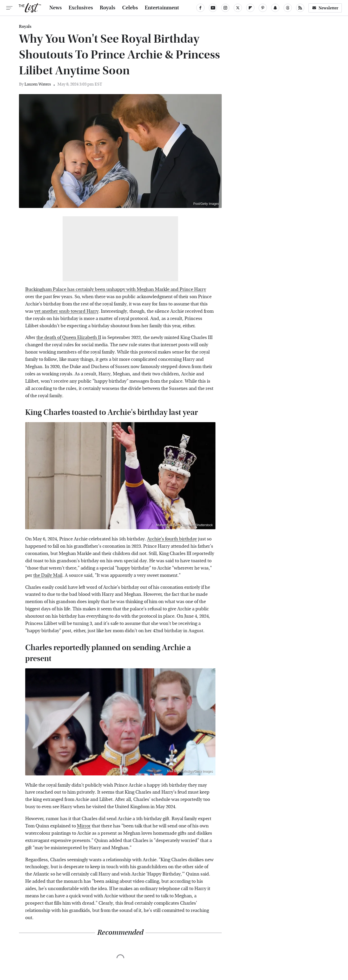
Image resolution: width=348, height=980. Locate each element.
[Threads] (288, 8)
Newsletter (325, 8)
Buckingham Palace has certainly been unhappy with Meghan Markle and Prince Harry (116, 289)
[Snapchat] (275, 8)
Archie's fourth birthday (172, 539)
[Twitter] (238, 8)
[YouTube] (213, 8)
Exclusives (81, 8)
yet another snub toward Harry (66, 311)
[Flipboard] (250, 8)
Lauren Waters (38, 84)
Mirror (84, 826)
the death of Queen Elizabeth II (69, 338)
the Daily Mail (48, 575)
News (56, 8)
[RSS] (300, 8)
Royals (108, 8)
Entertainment (162, 8)
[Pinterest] (263, 8)
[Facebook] (200, 8)
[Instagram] (225, 8)
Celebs (130, 8)
